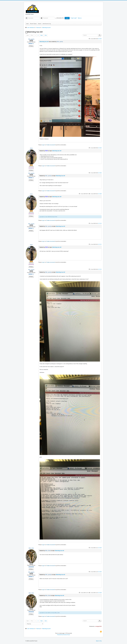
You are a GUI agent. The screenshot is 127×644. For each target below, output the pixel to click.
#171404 (100, 548)
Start (28, 35)
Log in (67, 18)
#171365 (100, 148)
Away (31, 165)
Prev (32, 35)
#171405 (100, 572)
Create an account (51, 145)
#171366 (100, 173)
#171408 (100, 593)
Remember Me (60, 18)
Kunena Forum (66, 635)
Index (27, 24)
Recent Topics (33, 24)
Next (42, 35)
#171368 (100, 194)
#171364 (100, 39)
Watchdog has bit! (44, 42)
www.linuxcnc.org (47, 24)
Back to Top (99, 641)
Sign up (80, 18)
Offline (31, 41)
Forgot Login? (74, 18)
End (46, 35)
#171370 (100, 223)
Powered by (60, 635)
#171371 (100, 244)
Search (40, 24)
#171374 (100, 269)
